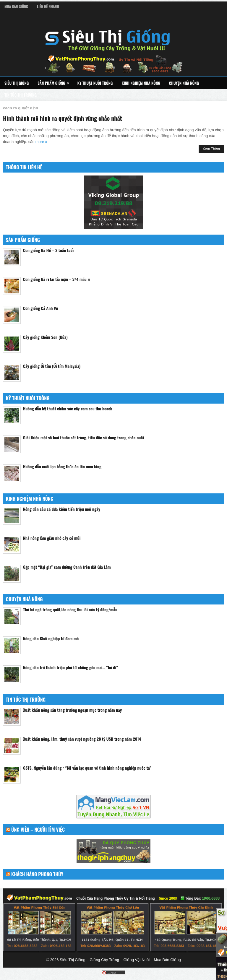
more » (41, 142)
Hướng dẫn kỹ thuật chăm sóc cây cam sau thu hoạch (68, 408)
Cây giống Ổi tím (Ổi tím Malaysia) (52, 366)
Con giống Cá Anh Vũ (40, 308)
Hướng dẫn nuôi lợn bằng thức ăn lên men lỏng (62, 466)
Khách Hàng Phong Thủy (37, 874)
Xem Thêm (211, 149)
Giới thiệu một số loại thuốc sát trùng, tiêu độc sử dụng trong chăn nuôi (83, 437)
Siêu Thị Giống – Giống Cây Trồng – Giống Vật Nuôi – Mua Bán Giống (120, 960)
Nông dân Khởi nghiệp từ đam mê (51, 638)
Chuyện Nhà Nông (184, 83)
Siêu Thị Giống (17, 83)
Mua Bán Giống (16, 6)
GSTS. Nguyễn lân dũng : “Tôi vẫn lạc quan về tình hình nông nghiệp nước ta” (87, 768)
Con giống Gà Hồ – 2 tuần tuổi (48, 250)
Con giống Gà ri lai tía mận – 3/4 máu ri (57, 279)
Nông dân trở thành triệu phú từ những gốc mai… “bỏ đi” (70, 667)
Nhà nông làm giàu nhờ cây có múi (52, 538)
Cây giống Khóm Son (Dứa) (45, 337)
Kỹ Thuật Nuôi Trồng (95, 83)
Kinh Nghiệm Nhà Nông (141, 83)
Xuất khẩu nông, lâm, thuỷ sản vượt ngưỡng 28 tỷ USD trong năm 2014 (82, 739)
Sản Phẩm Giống (55, 82)
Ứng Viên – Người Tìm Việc (38, 830)
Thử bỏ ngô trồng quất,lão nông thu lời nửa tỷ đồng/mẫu (70, 609)
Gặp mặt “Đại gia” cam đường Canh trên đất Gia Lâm (67, 567)
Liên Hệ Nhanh (48, 6)
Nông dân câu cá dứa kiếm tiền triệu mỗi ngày (62, 509)
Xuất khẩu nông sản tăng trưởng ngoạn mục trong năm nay (72, 710)
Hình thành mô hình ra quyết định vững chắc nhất (63, 118)
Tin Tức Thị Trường (21, 95)
